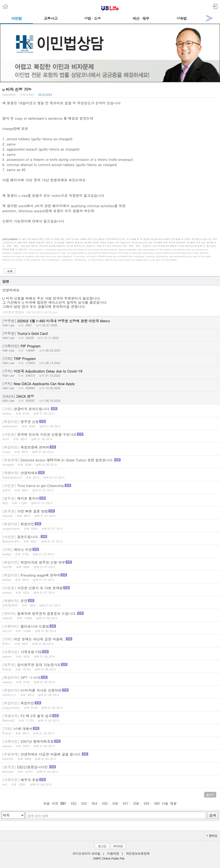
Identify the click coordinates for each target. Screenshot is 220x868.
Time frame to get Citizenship (110, 488)
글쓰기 (210, 795)
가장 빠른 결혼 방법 (110, 513)
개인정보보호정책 (138, 854)
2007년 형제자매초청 (110, 743)
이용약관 (113, 854)
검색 (213, 815)
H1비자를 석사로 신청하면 (110, 692)
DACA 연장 (110, 398)
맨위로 (212, 836)
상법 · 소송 (92, 18)
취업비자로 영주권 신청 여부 (110, 564)
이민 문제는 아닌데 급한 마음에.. (110, 641)
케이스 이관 (110, 552)
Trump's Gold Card (110, 335)
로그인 (102, 846)
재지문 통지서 (110, 500)
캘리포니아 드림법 (110, 628)
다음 (165, 803)
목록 (10, 271)
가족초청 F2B (110, 654)
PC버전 (118, 846)
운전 (110, 603)
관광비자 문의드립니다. (110, 411)
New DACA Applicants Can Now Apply (110, 386)
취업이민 (110, 526)
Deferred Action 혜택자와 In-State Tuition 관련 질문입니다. (110, 462)
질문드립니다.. (110, 539)
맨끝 (173, 803)
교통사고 (50, 18)
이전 (55, 803)
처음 (47, 803)
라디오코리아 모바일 (86, 854)
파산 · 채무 (141, 18)
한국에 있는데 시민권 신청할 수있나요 (110, 436)
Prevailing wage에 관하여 (110, 577)
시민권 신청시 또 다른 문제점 (110, 590)
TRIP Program (110, 360)
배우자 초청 (110, 782)
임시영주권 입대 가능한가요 (110, 667)
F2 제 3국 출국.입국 (110, 718)
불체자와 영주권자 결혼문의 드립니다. (110, 615)
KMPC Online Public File (109, 859)
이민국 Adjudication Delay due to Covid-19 (110, 373)
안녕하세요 (110, 475)
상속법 (182, 18)
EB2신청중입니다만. (110, 769)
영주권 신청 (110, 424)
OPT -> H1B (110, 679)
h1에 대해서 (110, 731)
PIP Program (110, 348)
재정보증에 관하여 (110, 449)
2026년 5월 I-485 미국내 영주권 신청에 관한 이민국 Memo (110, 323)
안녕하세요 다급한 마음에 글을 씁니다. (110, 756)
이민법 (17, 18)
